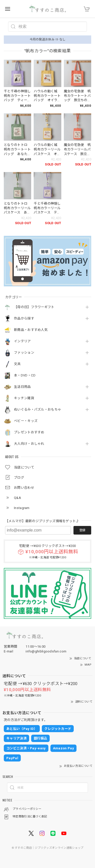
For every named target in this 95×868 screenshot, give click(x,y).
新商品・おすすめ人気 (31, 330)
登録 (82, 530)
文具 (17, 364)
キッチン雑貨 (24, 398)
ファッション (24, 353)
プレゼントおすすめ (29, 432)
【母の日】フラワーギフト (34, 307)
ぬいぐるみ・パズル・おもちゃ (37, 409)
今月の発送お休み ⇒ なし (48, 39)
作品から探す (24, 318)
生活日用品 (22, 387)
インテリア (22, 341)
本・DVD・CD (25, 375)
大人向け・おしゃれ (29, 444)
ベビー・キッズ (26, 421)
